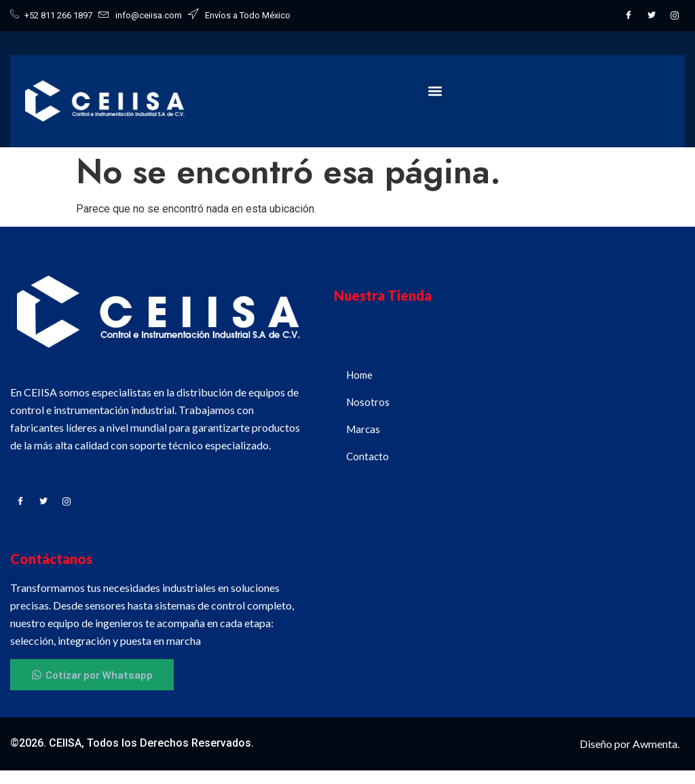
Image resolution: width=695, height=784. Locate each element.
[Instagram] (675, 16)
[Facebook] (628, 16)
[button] (435, 91)
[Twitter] (652, 16)
